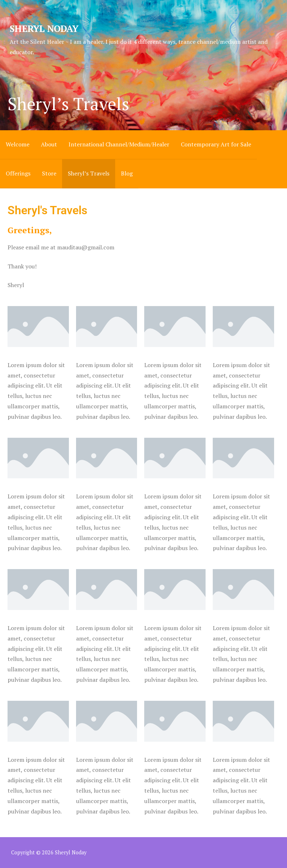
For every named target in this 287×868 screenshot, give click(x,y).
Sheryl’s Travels (89, 173)
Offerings (18, 173)
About (49, 144)
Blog (127, 173)
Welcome (18, 144)
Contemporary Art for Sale (216, 144)
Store (49, 173)
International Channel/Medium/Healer (119, 144)
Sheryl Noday (44, 28)
